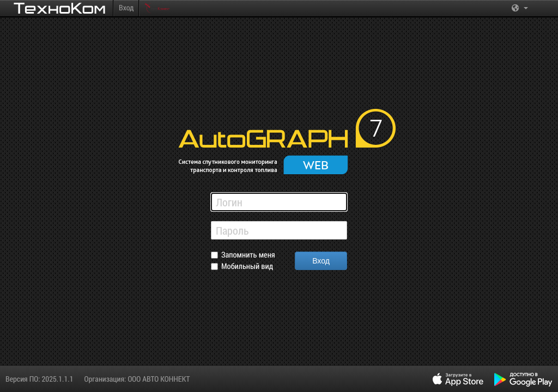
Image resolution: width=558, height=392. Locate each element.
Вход (126, 7)
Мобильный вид (247, 267)
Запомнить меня (248, 255)
